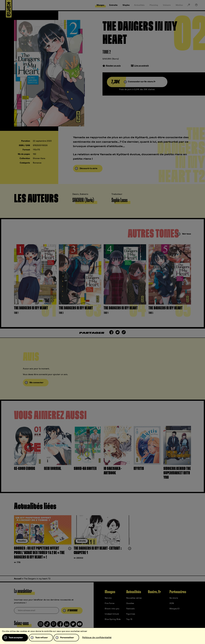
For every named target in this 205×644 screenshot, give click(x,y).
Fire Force (110, 603)
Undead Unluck (112, 614)
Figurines (131, 614)
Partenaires (178, 592)
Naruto (108, 598)
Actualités (134, 592)
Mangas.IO (174, 609)
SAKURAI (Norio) (111, 59)
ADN (172, 603)
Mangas (110, 592)
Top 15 (129, 619)
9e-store (174, 598)
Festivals (130, 609)
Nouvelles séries (134, 598)
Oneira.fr (154, 592)
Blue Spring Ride (113, 619)
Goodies (130, 603)
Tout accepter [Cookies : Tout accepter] (16, 638)
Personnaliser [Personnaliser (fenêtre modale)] (67, 638)
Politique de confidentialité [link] (97, 638)
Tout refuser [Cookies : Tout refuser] (42, 638)
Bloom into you (112, 609)
